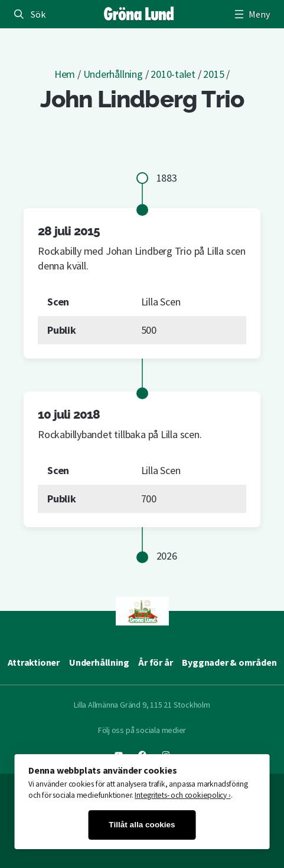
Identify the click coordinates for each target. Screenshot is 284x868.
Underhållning (113, 74)
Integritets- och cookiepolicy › (183, 795)
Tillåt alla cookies (142, 825)
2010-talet (173, 74)
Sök (38, 14)
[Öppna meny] (251, 14)
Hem (65, 74)
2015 (213, 74)
